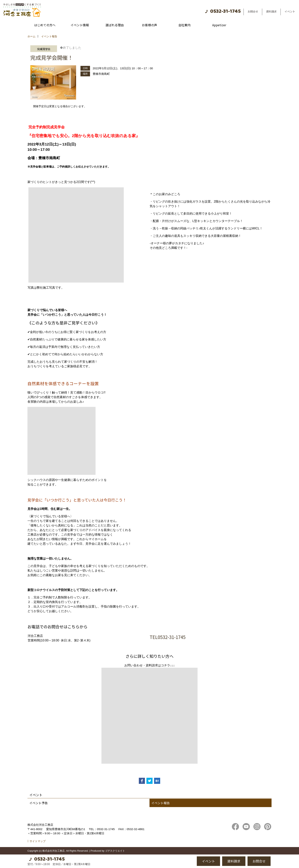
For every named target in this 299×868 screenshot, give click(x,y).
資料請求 (271, 11)
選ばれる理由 (115, 25)
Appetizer (219, 25)
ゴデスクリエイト (115, 851)
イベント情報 (80, 25)
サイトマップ (38, 841)
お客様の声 (149, 25)
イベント (290, 11)
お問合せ (253, 11)
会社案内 (184, 25)
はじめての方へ (45, 25)
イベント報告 (161, 803)
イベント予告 (39, 803)
